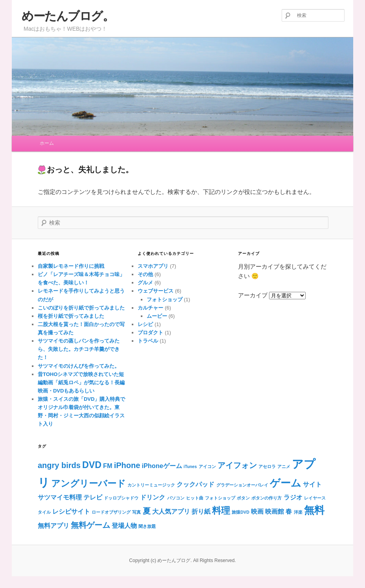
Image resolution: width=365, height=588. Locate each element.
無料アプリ (53, 525)
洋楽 (298, 512)
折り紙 (201, 511)
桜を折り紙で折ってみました (71, 316)
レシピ (145, 324)
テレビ (93, 497)
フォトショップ (165, 300)
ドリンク (153, 497)
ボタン (243, 498)
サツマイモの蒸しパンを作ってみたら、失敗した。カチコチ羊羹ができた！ (79, 349)
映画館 (275, 511)
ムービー (157, 316)
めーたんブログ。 (68, 16)
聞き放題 (147, 526)
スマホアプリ (153, 266)
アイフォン (237, 465)
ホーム (47, 143)
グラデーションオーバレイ (242, 485)
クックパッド (195, 484)
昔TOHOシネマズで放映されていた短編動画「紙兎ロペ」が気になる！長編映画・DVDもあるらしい (81, 382)
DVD (92, 465)
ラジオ (293, 497)
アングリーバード (88, 483)
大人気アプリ (171, 511)
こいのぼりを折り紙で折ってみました (81, 308)
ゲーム (286, 483)
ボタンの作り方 (266, 498)
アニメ (284, 466)
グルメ (145, 283)
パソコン (176, 498)
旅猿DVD (241, 512)
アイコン (207, 466)
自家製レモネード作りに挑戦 (71, 266)
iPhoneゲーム (162, 466)
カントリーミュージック (151, 485)
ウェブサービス (156, 291)
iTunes (190, 466)
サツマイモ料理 (60, 497)
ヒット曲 (195, 498)
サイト (312, 484)
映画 (257, 511)
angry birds (59, 465)
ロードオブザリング (111, 512)
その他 (145, 274)
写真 (136, 512)
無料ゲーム (90, 525)
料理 (221, 511)
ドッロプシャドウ (121, 498)
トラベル (148, 341)
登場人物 (124, 525)
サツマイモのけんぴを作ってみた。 (79, 366)
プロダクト (150, 333)
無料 (314, 510)
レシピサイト (71, 511)
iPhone (127, 465)
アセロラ (267, 466)
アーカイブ (253, 295)
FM (108, 466)
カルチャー (150, 308)
